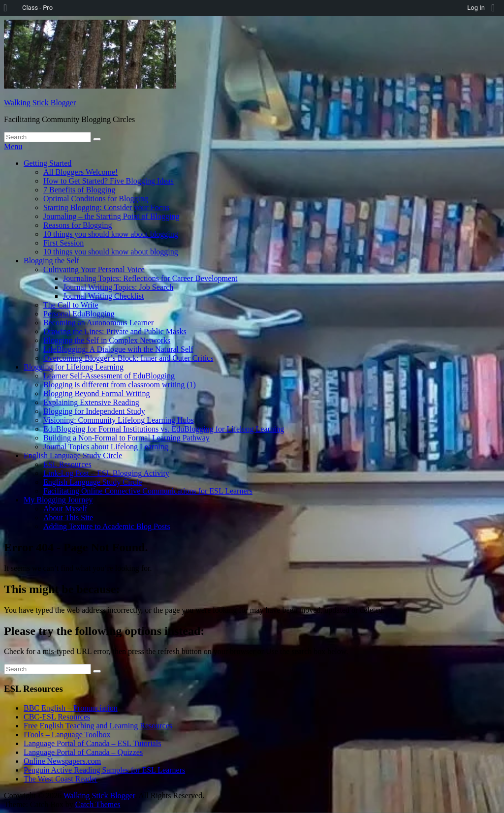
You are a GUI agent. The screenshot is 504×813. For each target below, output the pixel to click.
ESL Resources (67, 464)
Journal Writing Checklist (103, 296)
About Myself (65, 509)
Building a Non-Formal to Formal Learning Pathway (126, 438)
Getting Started (47, 163)
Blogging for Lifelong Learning (74, 367)
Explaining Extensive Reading (91, 402)
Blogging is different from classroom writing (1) (120, 385)
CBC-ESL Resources (57, 717)
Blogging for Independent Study (94, 411)
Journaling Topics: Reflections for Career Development (150, 278)
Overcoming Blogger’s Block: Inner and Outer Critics (128, 358)
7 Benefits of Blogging (79, 190)
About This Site (68, 517)
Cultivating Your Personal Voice (94, 269)
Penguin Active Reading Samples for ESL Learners (104, 770)
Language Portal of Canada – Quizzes (83, 752)
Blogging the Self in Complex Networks (107, 340)
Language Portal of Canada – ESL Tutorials (92, 743)
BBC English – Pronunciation (71, 708)
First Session (63, 243)
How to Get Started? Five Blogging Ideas (109, 181)
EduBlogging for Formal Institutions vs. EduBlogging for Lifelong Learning (164, 429)
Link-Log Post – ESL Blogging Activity (106, 473)
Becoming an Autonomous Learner (98, 323)
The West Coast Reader (61, 779)
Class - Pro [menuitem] (37, 8)
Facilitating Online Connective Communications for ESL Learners (148, 491)
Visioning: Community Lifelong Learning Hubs (119, 420)
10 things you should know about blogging (111, 234)
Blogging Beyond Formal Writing (96, 393)
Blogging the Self (51, 261)
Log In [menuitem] (476, 8)
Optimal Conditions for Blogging (96, 199)
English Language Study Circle (73, 455)
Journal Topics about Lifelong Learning (106, 447)
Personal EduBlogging (79, 314)
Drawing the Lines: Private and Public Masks (115, 331)
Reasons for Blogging (78, 225)
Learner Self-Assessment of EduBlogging (109, 376)
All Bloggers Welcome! (80, 172)
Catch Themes (98, 804)
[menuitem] (9, 8)
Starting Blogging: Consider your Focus (106, 207)
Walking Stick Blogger (40, 103)
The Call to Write (71, 305)
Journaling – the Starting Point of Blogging (111, 216)
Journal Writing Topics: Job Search (118, 287)
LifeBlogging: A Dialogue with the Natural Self (118, 349)
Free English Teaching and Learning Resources (98, 726)
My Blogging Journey (58, 500)
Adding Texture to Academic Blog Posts (107, 526)
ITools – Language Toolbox (67, 735)
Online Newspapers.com (62, 761)
